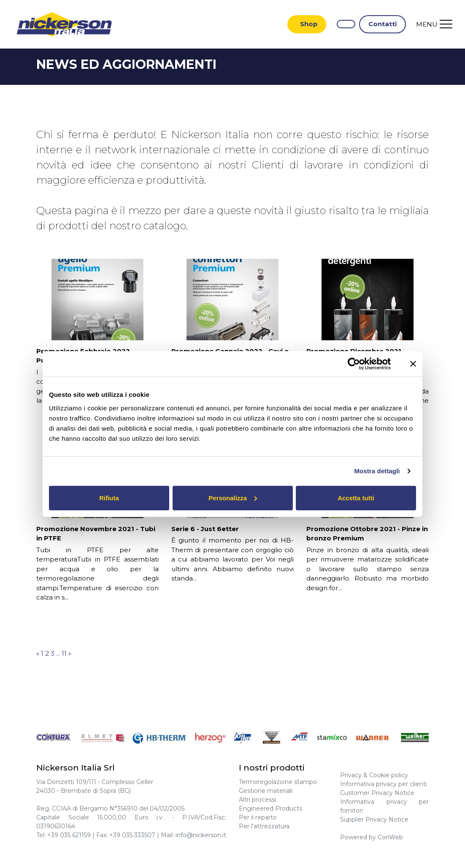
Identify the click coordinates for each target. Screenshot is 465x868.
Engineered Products (270, 809)
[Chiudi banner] (413, 364)
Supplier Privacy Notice (374, 820)
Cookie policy (389, 776)
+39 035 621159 (69, 836)
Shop (309, 24)
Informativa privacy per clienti (384, 785)
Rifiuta (109, 498)
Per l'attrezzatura (264, 827)
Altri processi (257, 800)
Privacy (351, 776)
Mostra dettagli (377, 471)
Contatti (383, 24)
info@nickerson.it (201, 836)
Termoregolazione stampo (278, 783)
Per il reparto (258, 818)
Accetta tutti (356, 498)
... (58, 654)
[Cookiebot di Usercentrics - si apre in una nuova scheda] (354, 364)
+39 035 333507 (132, 836)
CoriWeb (390, 838)
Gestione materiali (266, 792)
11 (64, 654)
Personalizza (233, 498)
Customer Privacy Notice (377, 794)
